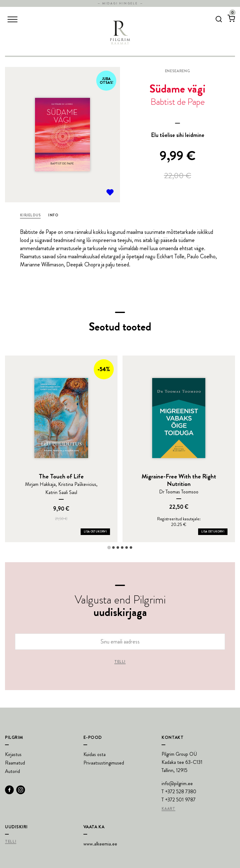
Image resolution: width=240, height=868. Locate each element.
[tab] (109, 547)
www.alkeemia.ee (100, 844)
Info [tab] (53, 215)
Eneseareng (177, 71)
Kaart (168, 809)
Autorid (12, 771)
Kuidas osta (95, 754)
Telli (120, 662)
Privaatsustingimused (104, 763)
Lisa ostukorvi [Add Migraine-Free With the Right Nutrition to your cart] (213, 532)
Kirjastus (13, 754)
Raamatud (15, 763)
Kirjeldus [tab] (30, 215)
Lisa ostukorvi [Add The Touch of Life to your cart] (95, 532)
